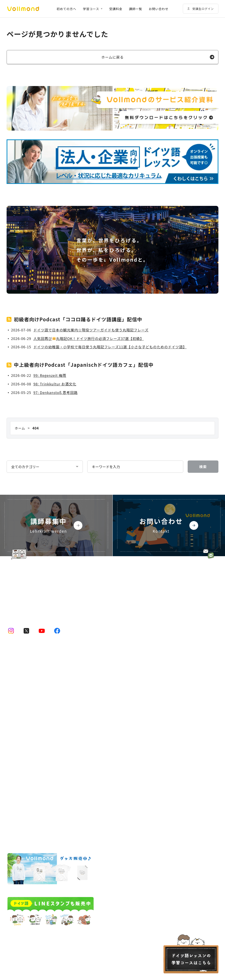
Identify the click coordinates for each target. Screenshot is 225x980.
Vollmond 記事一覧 (133, 692)
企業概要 (130, 735)
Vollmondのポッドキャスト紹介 (142, 703)
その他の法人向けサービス (138, 671)
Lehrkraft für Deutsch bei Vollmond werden (152, 757)
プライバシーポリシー (94, 806)
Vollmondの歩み (136, 746)
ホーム (11, 660)
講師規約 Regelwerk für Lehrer (50, 806)
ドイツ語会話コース (26, 714)
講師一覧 (136, 9)
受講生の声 (15, 768)
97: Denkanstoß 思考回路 (55, 392)
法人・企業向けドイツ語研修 (139, 660)
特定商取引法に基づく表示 (25, 816)
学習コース (91, 9)
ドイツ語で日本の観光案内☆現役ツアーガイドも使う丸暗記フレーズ (91, 330)
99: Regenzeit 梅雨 (50, 375)
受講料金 (116, 9)
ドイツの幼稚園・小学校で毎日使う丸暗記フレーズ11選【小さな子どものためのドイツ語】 (110, 347)
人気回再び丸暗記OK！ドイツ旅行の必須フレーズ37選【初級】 (89, 338)
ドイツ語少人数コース (28, 682)
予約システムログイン (134, 682)
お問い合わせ (159, 9)
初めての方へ (66, 9)
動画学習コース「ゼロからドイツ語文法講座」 (46, 703)
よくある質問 (128, 768)
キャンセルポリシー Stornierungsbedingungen (149, 806)
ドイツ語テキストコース (29, 725)
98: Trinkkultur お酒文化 (55, 384)
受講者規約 (14, 806)
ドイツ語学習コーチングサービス (31, 778)
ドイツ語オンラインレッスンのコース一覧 (37, 671)
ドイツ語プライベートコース (33, 692)
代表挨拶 (130, 725)
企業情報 (124, 714)
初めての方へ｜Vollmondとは (29, 735)
